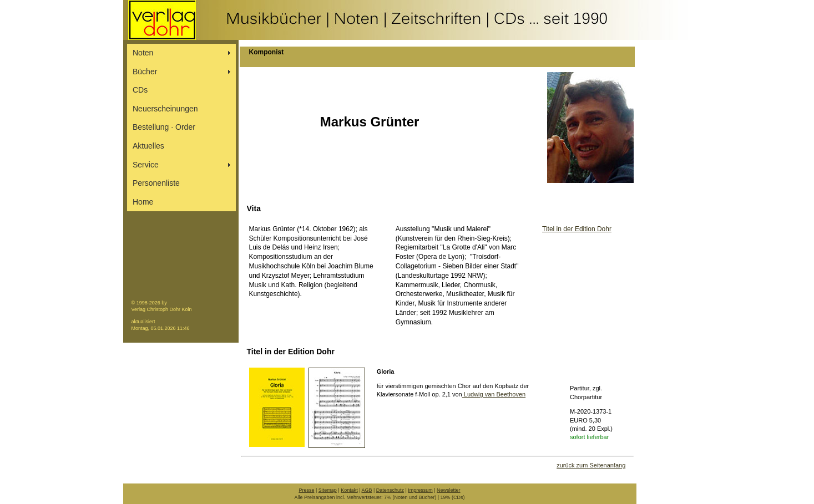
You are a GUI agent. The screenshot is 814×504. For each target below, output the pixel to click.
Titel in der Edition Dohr (577, 229)
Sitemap (328, 490)
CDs (140, 90)
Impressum (420, 490)
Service (146, 165)
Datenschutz (390, 490)
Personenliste (156, 183)
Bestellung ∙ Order (164, 127)
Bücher (145, 72)
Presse (306, 490)
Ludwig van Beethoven (494, 394)
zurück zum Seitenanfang (591, 465)
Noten (143, 53)
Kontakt (349, 490)
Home (143, 202)
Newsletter (449, 490)
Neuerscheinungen (165, 109)
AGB (367, 490)
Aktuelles (148, 146)
